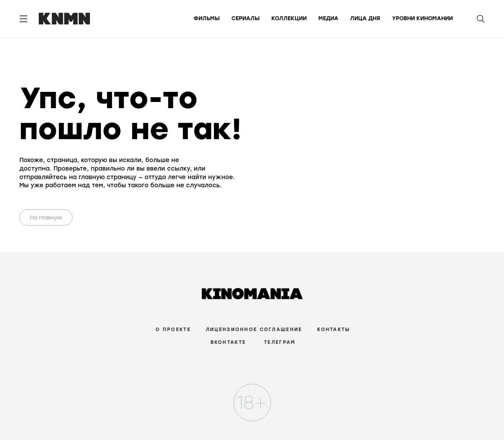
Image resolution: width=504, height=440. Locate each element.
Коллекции (289, 18)
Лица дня (365, 18)
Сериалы (246, 18)
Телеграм (280, 342)
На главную (46, 218)
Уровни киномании (422, 18)
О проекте (173, 330)
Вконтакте (228, 342)
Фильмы (207, 18)
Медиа (328, 18)
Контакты (334, 330)
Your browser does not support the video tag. (274, 137)
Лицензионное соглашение (254, 330)
